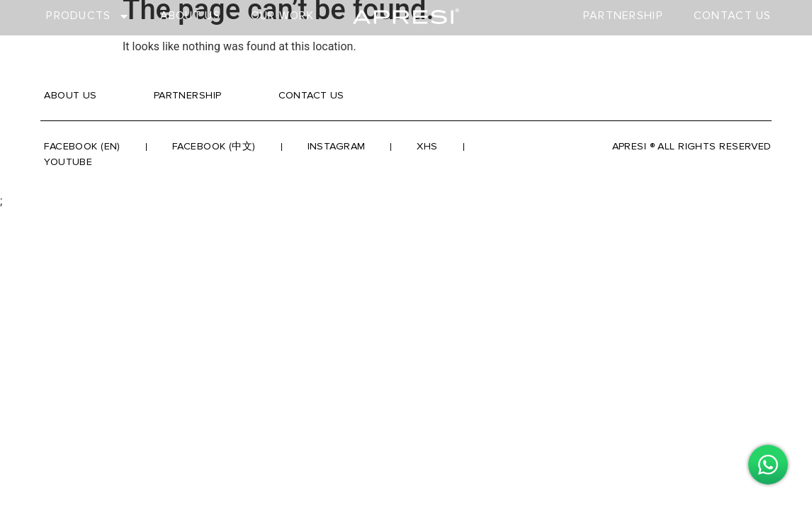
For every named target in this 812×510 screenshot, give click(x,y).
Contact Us (733, 16)
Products (88, 16)
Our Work (282, 16)
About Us (190, 16)
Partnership (623, 16)
